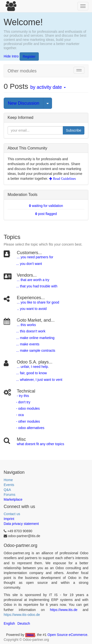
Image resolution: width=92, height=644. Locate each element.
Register (29, 56)
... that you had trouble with (36, 286)
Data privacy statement (21, 524)
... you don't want (29, 264)
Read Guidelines (64, 179)
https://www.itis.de (64, 610)
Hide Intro (11, 56)
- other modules (28, 421)
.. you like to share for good (38, 302)
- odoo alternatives (30, 428)
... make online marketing (35, 338)
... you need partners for (35, 257)
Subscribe (74, 130)
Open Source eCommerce (67, 635)
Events (9, 485)
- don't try (23, 402)
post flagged (46, 214)
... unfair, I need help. (33, 367)
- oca (20, 415)
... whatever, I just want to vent (39, 380)
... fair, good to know (32, 373)
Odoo (30, 635)
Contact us (12, 514)
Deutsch (24, 623)
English (9, 623)
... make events (27, 344)
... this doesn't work (31, 331)
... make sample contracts (36, 350)
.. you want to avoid (32, 309)
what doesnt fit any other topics (40, 444)
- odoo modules (27, 408)
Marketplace (13, 499)
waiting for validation (46, 206)
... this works (26, 325)
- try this (23, 396)
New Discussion (24, 103)
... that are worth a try (33, 280)
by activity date (48, 87)
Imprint (9, 519)
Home (8, 480)
